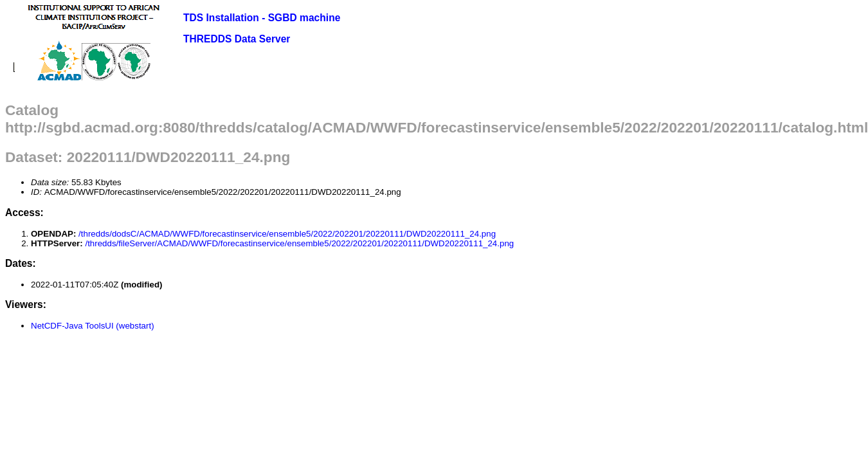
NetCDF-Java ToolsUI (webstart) (93, 326)
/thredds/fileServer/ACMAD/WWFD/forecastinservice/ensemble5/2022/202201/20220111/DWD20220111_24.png (299, 243)
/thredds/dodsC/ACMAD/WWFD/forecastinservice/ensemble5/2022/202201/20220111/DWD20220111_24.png (287, 234)
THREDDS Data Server (237, 39)
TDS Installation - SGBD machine (262, 18)
